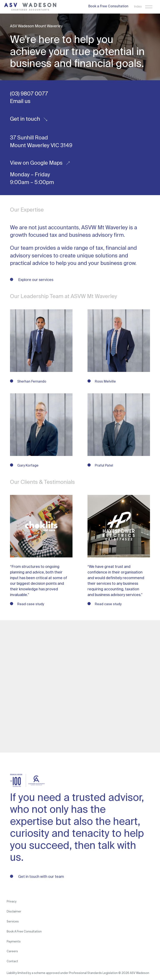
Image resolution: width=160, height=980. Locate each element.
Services (13, 922)
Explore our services (35, 280)
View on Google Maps (40, 163)
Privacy (12, 902)
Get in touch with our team (41, 877)
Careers (12, 951)
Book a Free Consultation (108, 6)
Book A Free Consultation (24, 932)
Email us (20, 102)
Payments (14, 942)
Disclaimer (14, 912)
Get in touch (29, 119)
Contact (12, 961)
